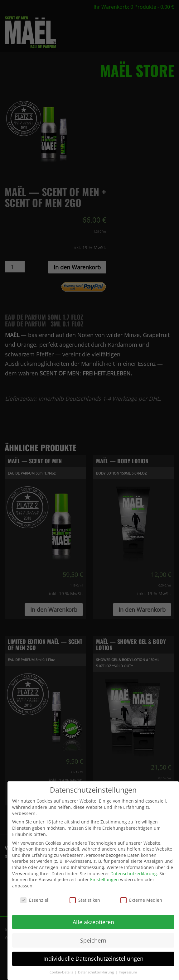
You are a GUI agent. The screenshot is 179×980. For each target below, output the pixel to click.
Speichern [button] (93, 938)
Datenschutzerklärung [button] (96, 970)
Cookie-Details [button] (62, 970)
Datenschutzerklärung (134, 871)
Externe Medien (141, 898)
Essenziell (35, 898)
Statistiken (85, 898)
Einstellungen (104, 878)
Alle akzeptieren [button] (93, 920)
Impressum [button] (128, 970)
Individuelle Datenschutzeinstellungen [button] (93, 957)
